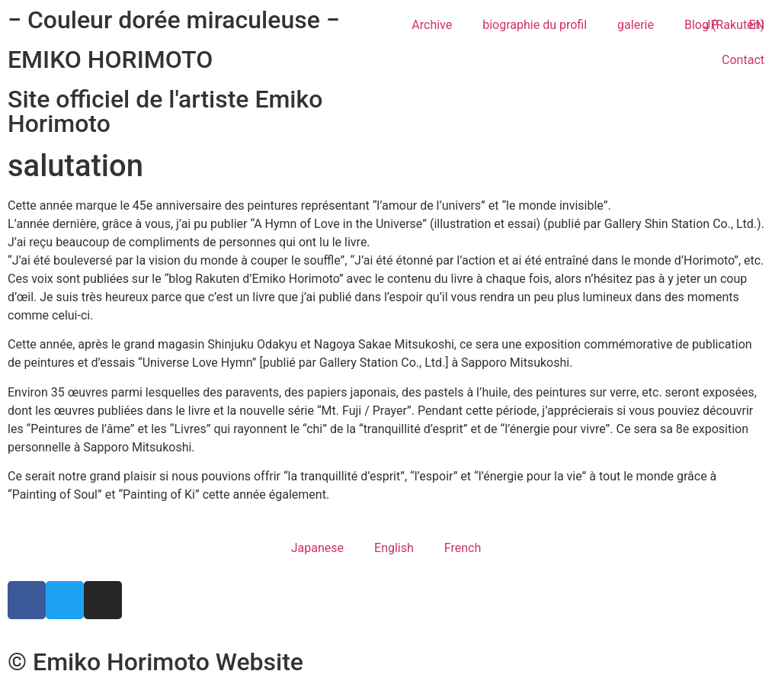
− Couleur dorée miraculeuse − (174, 20)
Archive (432, 25)
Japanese (317, 548)
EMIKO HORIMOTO (110, 59)
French (463, 548)
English (394, 548)
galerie (636, 25)
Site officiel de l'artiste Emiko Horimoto (165, 111)
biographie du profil (535, 25)
